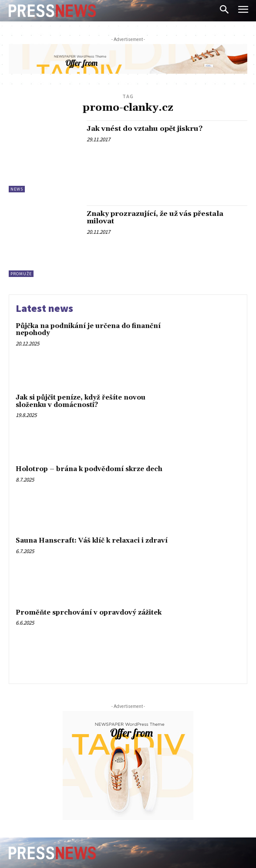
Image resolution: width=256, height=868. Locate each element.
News (17, 189)
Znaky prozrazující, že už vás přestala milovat (155, 218)
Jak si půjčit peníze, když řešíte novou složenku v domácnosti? (81, 401)
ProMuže (21, 274)
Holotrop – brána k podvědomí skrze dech (89, 469)
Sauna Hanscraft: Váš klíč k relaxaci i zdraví (92, 541)
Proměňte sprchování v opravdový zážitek (89, 613)
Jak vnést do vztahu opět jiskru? (145, 129)
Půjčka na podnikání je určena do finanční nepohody (88, 330)
